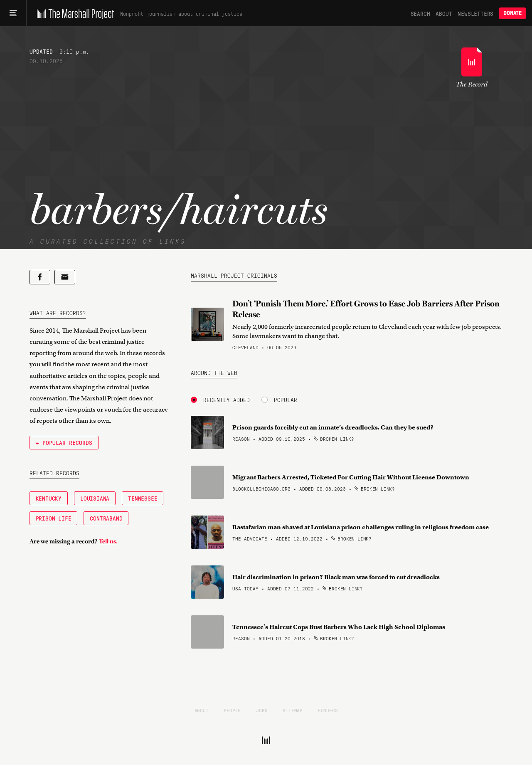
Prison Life (54, 518)
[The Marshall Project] (73, 13)
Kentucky (49, 498)
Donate (512, 13)
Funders (328, 710)
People (232, 710)
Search (420, 13)
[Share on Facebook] (40, 277)
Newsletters (475, 13)
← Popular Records (64, 442)
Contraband (106, 518)
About (444, 13)
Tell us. (108, 541)
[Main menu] (13, 13)
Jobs (262, 710)
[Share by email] (65, 277)
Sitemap (293, 710)
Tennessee (143, 498)
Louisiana (95, 498)
